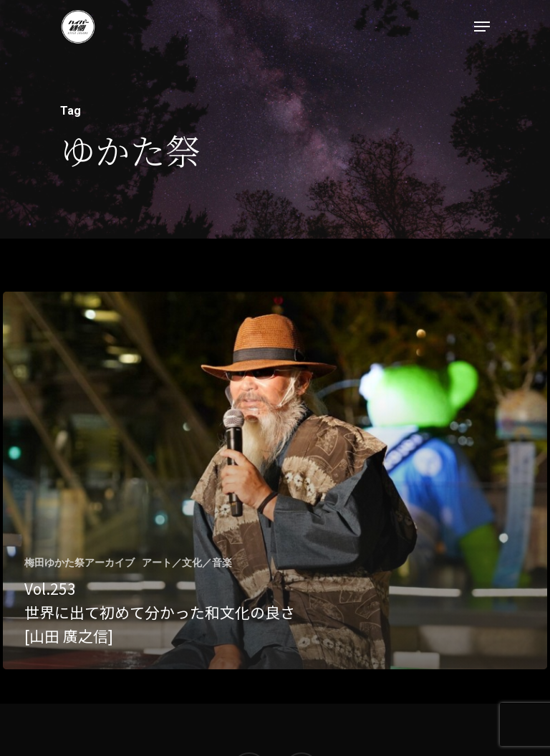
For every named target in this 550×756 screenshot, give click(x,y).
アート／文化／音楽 (187, 563)
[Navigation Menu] (482, 27)
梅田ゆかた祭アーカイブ (79, 563)
